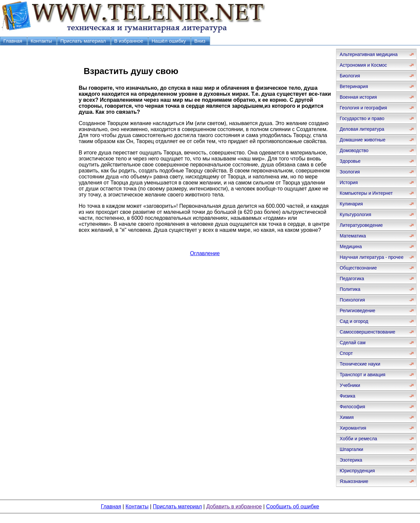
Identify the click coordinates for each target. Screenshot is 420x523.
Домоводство (354, 150)
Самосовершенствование (367, 332)
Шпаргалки (351, 449)
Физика (347, 396)
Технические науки (360, 364)
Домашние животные (362, 140)
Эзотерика (351, 460)
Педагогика (352, 279)
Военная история (358, 97)
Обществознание (358, 268)
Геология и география (363, 108)
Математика (353, 236)
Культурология (355, 214)
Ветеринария (354, 86)
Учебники (350, 385)
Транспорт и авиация (362, 375)
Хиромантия (353, 428)
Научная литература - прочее (371, 257)
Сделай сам (353, 343)
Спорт (346, 353)
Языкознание (354, 481)
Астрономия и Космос (363, 65)
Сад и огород (354, 321)
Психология (352, 300)
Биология (350, 76)
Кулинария (351, 204)
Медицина (351, 246)
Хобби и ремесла (358, 439)
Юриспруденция (357, 471)
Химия (347, 417)
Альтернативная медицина (369, 54)
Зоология (350, 172)
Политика (350, 289)
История (349, 182)
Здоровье (350, 161)
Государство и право (362, 118)
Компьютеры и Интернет (366, 193)
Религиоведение (357, 311)
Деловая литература (362, 129)
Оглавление (205, 253)
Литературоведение (361, 225)
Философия (352, 407)
